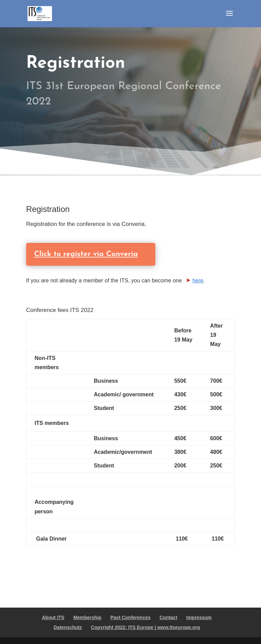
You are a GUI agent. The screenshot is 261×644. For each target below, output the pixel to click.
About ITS (53, 617)
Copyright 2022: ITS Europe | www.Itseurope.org (145, 627)
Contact (168, 617)
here (198, 280)
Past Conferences (130, 617)
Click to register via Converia (79, 254)
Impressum (199, 617)
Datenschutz (68, 627)
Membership (87, 617)
